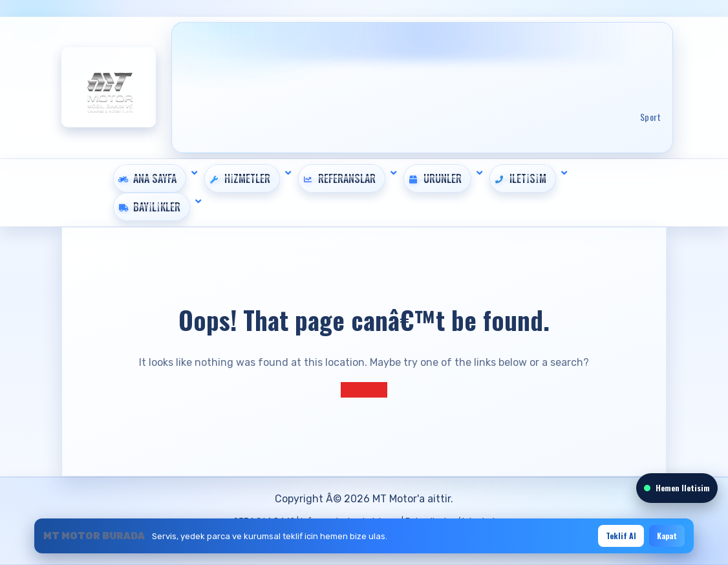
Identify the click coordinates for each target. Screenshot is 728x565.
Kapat (667, 536)
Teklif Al (621, 536)
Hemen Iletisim (677, 488)
